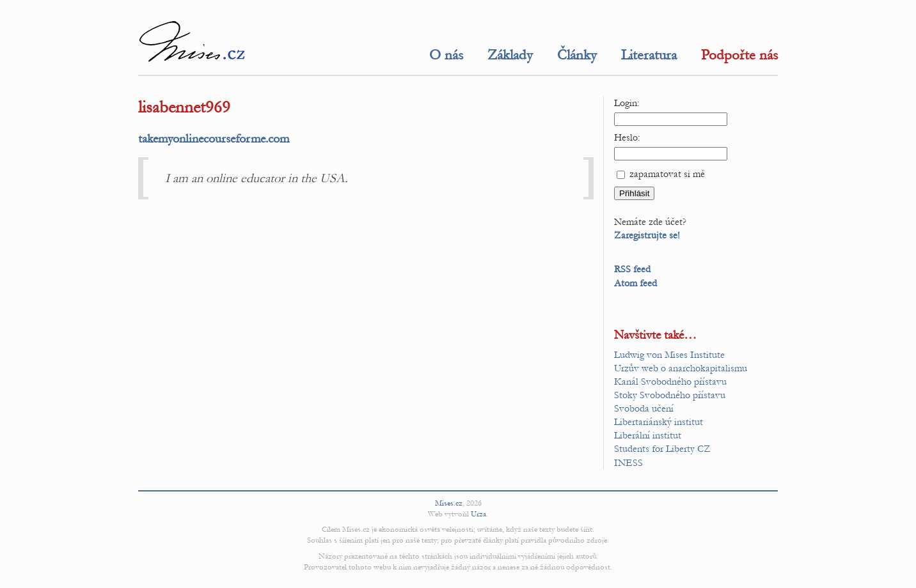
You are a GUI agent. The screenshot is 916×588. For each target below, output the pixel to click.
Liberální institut (648, 435)
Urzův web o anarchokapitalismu (681, 368)
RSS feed (632, 269)
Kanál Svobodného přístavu (670, 382)
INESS (628, 463)
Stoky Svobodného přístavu (670, 395)
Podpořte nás (739, 55)
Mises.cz (449, 503)
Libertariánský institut (659, 422)
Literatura (649, 55)
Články (577, 55)
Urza (478, 514)
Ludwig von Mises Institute (669, 355)
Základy (510, 55)
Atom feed (636, 283)
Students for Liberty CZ (662, 449)
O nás (446, 55)
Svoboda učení (644, 408)
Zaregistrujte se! (647, 235)
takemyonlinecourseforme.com (214, 138)
